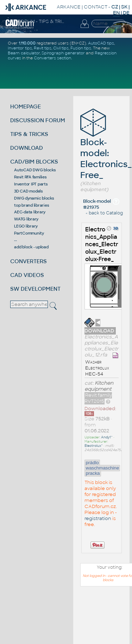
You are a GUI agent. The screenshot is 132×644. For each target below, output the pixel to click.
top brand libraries (32, 205)
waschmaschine (103, 468)
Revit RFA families (30, 177)
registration (98, 518)
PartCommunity (29, 233)
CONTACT (96, 7)
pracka (93, 473)
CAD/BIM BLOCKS (34, 162)
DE (126, 13)
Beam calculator (24, 53)
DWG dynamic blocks (34, 198)
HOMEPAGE (26, 107)
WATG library (26, 219)
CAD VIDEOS (27, 275)
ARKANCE (69, 7)
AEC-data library (30, 212)
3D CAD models (29, 191)
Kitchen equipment (99, 386)
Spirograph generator (63, 53)
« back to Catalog (104, 213)
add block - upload (31, 247)
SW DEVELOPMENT (35, 289)
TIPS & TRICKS (29, 134)
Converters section (52, 58)
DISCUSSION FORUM (38, 120)
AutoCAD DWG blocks (35, 170)
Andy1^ (107, 437)
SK (124, 7)
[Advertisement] (100, 619)
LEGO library (26, 226)
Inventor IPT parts (31, 184)
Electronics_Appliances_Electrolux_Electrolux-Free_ (102, 244)
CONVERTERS (29, 261)
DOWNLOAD (27, 148)
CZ (115, 7)
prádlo (92, 463)
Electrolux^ (94, 446)
